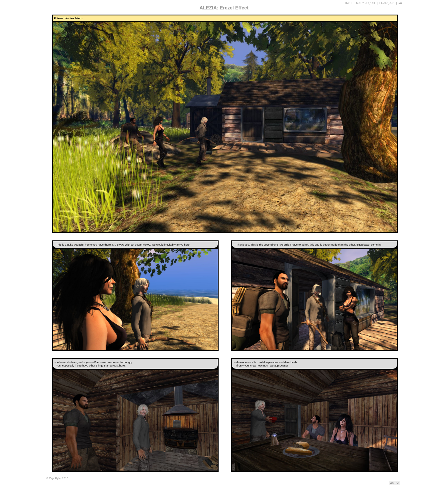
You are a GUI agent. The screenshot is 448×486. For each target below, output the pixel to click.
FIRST (348, 3)
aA (400, 3)
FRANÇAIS (387, 3)
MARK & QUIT (366, 3)
